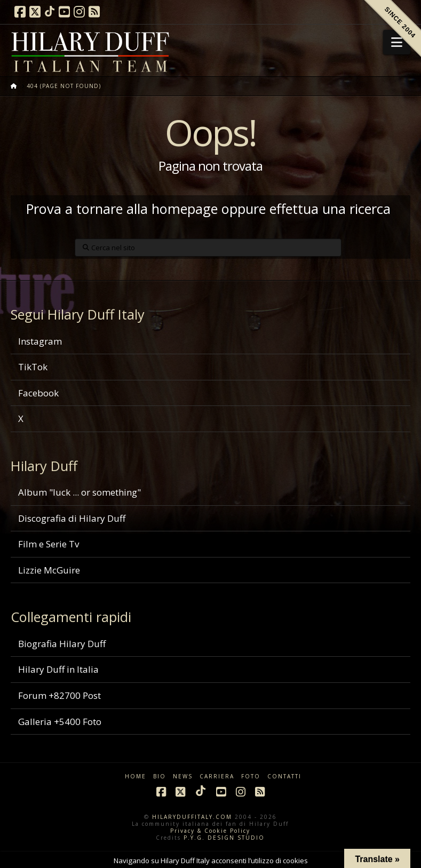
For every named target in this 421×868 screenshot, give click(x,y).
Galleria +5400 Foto (60, 722)
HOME (136, 777)
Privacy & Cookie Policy (210, 831)
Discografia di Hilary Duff (72, 518)
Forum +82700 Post (59, 695)
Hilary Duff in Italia (58, 669)
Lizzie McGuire (49, 570)
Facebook (38, 393)
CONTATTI (284, 777)
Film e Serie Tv (49, 544)
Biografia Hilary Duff (62, 644)
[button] (397, 42)
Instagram (40, 341)
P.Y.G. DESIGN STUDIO (224, 838)
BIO (160, 777)
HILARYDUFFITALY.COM (192, 817)
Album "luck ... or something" (80, 492)
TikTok (33, 367)
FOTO (251, 777)
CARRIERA (217, 777)
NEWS (183, 777)
